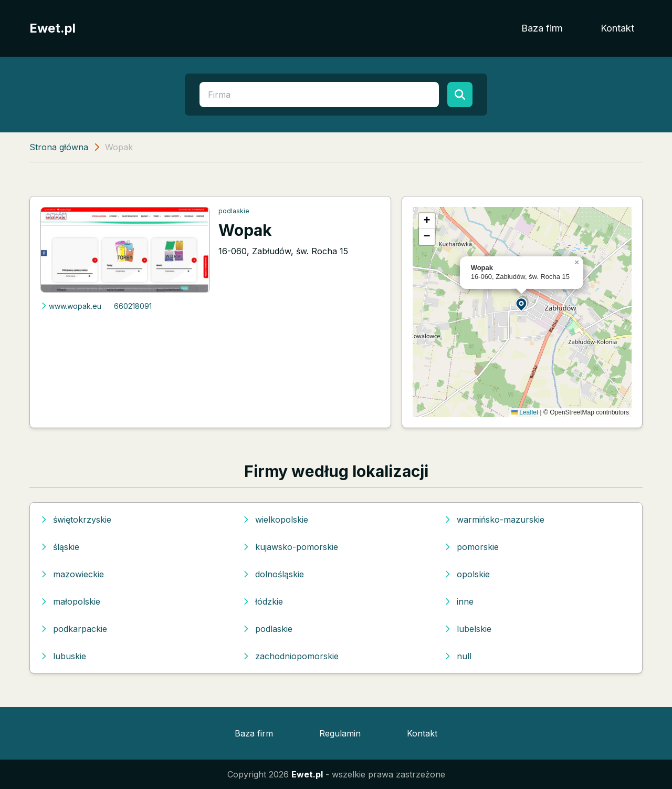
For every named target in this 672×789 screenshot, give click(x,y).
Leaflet (525, 412)
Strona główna (59, 147)
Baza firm (542, 28)
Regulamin (340, 733)
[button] (522, 304)
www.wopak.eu (71, 306)
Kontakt (617, 28)
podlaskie (234, 211)
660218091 (133, 306)
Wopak (245, 230)
